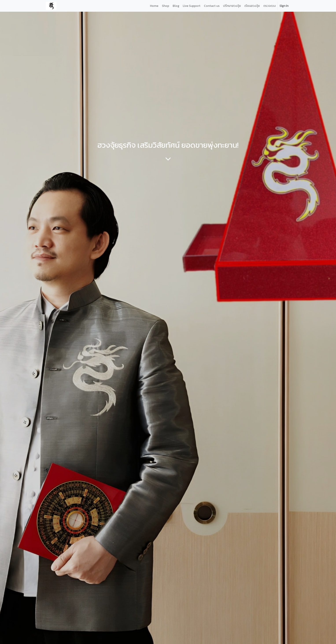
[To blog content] (168, 159)
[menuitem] (154, 6)
